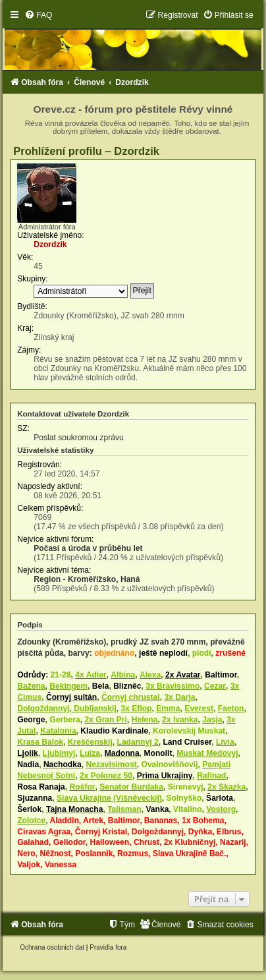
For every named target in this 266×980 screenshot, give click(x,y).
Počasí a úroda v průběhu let (88, 548)
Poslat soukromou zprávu (78, 438)
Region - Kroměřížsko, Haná (87, 579)
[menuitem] (38, 15)
